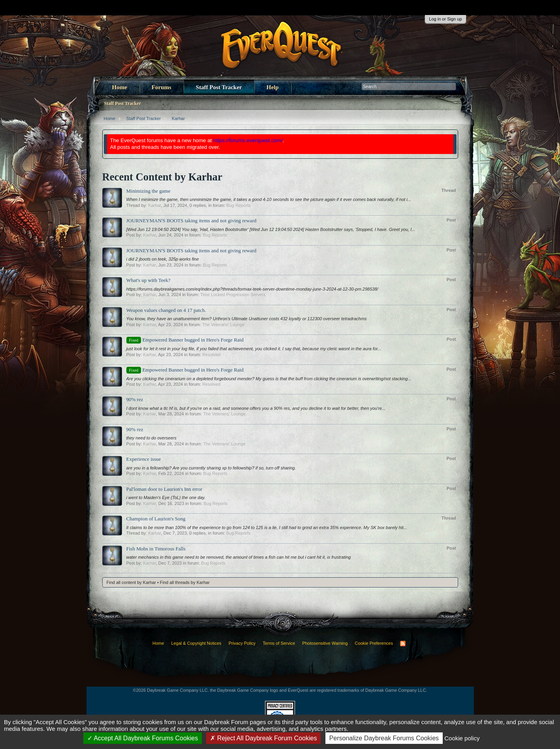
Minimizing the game (148, 191)
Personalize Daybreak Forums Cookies (384, 738)
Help (273, 87)
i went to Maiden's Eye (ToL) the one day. (166, 497)
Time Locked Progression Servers (233, 295)
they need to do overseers (151, 438)
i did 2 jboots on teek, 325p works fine (163, 259)
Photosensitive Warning (325, 643)
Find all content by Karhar (131, 582)
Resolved (211, 355)
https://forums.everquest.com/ (248, 140)
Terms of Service (279, 643)
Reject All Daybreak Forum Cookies (263, 738)
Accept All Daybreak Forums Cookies (143, 738)
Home (120, 87)
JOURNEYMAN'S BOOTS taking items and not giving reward (192, 221)
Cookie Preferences (374, 643)
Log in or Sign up (445, 19)
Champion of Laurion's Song (156, 519)
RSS (403, 644)
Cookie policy (462, 738)
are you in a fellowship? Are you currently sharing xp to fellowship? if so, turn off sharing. (211, 468)
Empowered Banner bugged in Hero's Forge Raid (185, 340)
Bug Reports (238, 205)
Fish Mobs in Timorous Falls (156, 549)
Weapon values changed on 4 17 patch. (166, 310)
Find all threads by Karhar (185, 582)
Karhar (154, 205)
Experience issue (144, 459)
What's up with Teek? (148, 280)
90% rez (135, 399)
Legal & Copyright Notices (196, 643)
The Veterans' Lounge (223, 325)
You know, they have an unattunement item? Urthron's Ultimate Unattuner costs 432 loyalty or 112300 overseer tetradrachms (247, 319)
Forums (162, 87)
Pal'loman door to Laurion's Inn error (164, 489)
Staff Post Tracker (219, 87)
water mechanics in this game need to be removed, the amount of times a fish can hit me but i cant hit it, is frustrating (239, 557)
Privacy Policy (242, 643)
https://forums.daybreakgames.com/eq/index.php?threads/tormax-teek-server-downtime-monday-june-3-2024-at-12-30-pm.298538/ (252, 289)
